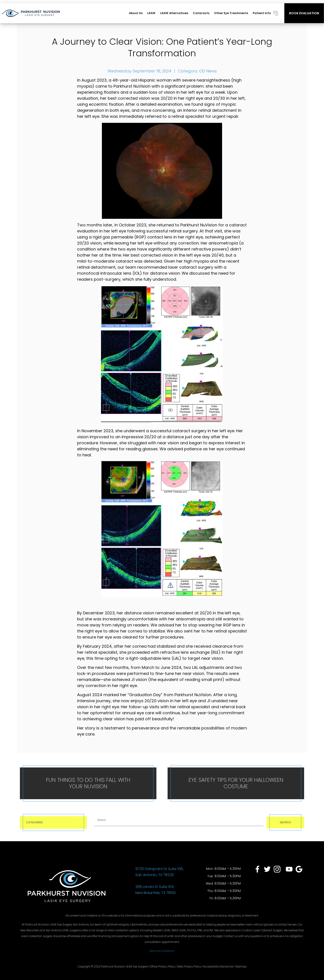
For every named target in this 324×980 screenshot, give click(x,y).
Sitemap (241, 966)
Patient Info (262, 13)
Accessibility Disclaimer (218, 966)
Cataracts (201, 13)
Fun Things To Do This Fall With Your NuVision (88, 783)
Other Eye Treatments (231, 13)
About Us (136, 13)
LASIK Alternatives (174, 13)
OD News (208, 71)
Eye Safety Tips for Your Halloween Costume (236, 783)
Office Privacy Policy (162, 966)
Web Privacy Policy (189, 966)
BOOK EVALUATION (304, 13)
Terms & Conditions (162, 951)
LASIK (151, 13)
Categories (53, 822)
